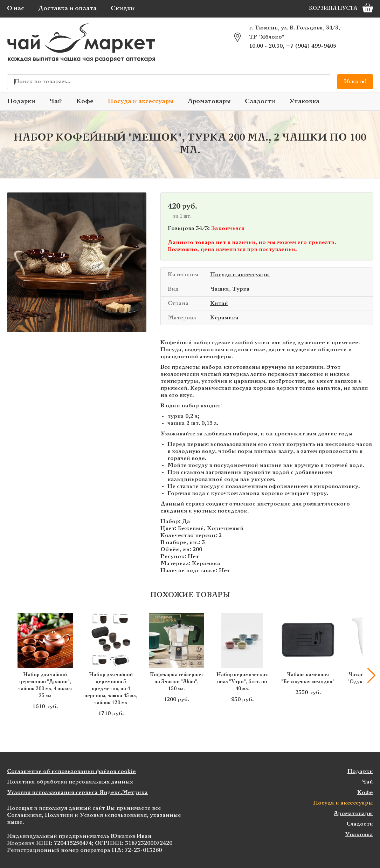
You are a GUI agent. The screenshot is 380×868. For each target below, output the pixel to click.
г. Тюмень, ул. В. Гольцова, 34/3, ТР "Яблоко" (295, 32)
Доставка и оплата (67, 9)
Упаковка (304, 101)
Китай (219, 303)
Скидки (123, 9)
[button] (371, 676)
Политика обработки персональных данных (70, 782)
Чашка (220, 289)
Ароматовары (209, 101)
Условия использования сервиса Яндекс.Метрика (77, 792)
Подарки (21, 101)
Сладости (260, 101)
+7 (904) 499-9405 (311, 46)
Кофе (85, 101)
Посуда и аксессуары (141, 101)
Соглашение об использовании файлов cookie (71, 771)
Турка (241, 289)
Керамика (224, 318)
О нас (16, 9)
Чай (56, 101)
